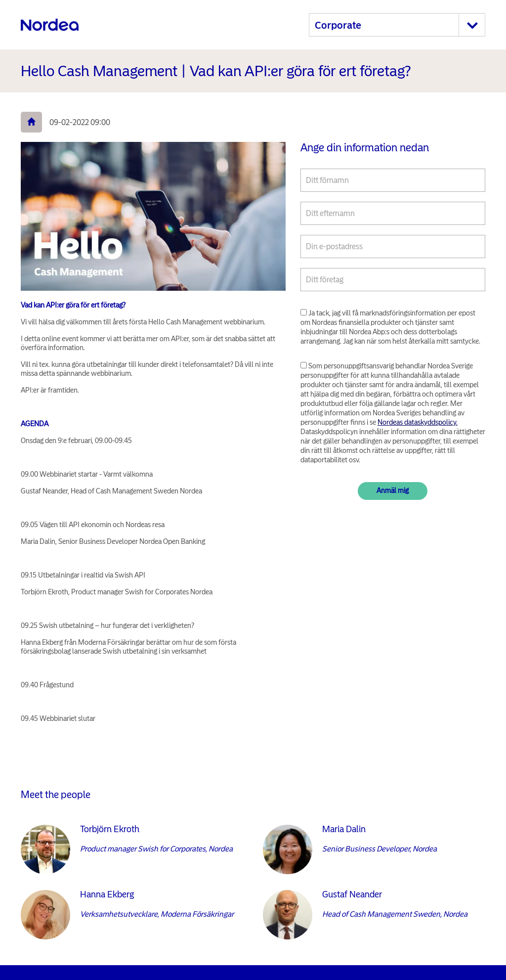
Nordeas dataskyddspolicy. (418, 422)
